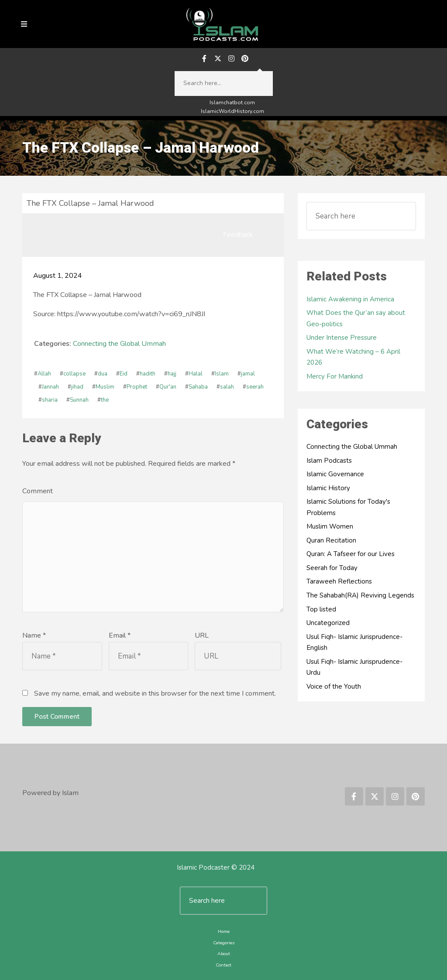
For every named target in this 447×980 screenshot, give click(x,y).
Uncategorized (328, 623)
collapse (74, 374)
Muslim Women (330, 526)
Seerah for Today (332, 568)
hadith (148, 374)
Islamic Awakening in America (350, 299)
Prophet (137, 387)
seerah (255, 387)
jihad (77, 387)
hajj (172, 374)
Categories (224, 943)
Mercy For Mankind (335, 376)
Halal (196, 374)
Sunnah (79, 400)
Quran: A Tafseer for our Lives (351, 554)
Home (224, 931)
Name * (34, 635)
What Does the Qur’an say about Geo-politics (356, 318)
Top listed (321, 609)
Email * (120, 635)
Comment (38, 491)
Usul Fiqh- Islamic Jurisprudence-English (354, 642)
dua (103, 374)
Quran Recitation (331, 540)
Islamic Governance (335, 474)
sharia (50, 400)
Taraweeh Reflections (339, 581)
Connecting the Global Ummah (119, 344)
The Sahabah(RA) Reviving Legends (360, 595)
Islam (222, 374)
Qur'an (168, 387)
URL (202, 635)
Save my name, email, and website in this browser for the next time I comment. (155, 693)
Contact (223, 965)
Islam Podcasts (329, 461)
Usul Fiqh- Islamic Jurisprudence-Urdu (354, 667)
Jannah (50, 387)
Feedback (238, 235)
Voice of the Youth (334, 686)
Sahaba (198, 387)
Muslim (105, 387)
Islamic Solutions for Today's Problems (348, 507)
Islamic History (328, 488)
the (105, 400)
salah (227, 387)
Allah (44, 374)
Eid (124, 374)
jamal (248, 374)
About (224, 954)
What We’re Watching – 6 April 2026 (353, 357)
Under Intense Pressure (342, 338)
